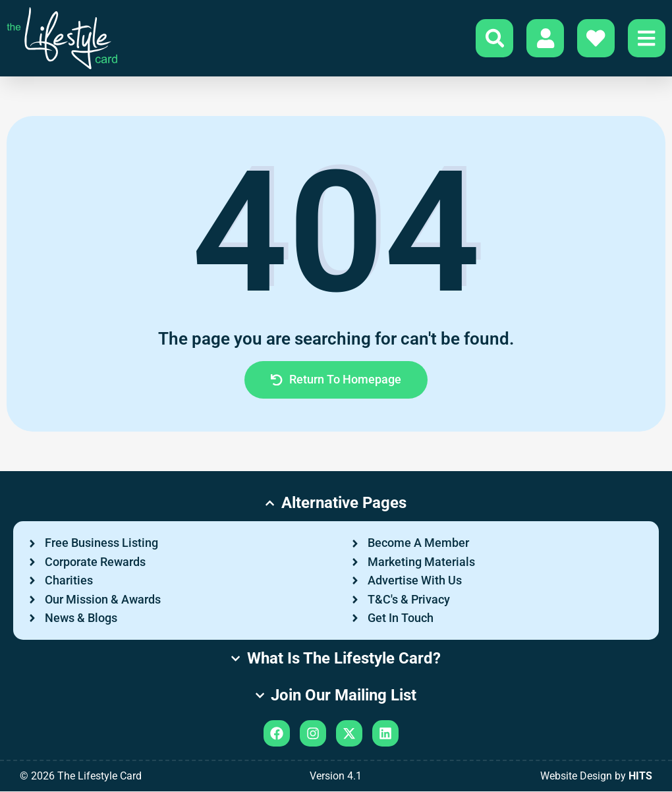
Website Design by (596, 777)
